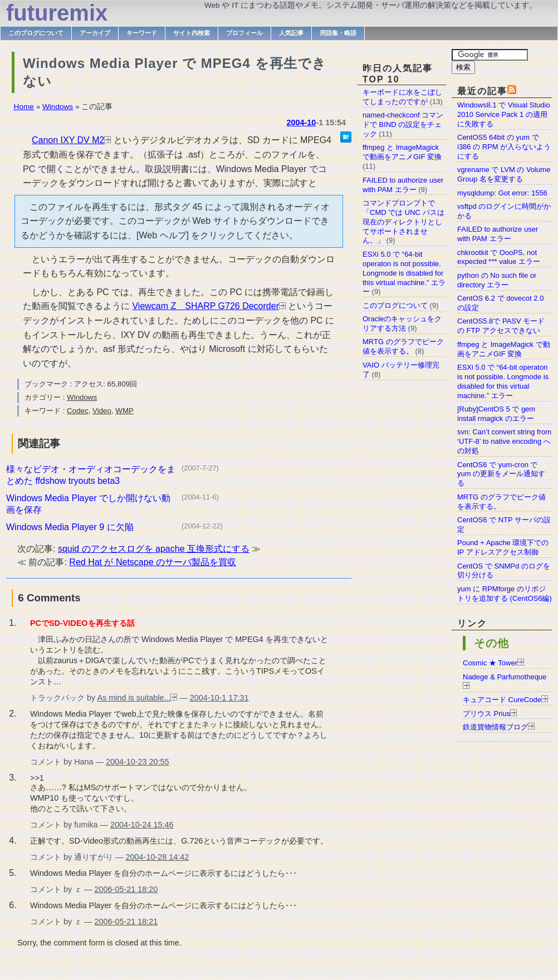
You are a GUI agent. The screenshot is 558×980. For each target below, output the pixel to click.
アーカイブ (95, 33)
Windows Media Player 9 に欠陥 (70, 527)
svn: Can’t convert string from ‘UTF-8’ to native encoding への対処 (504, 441)
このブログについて (36, 33)
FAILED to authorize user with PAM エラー (498, 234)
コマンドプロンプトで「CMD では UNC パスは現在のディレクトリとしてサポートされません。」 (403, 222)
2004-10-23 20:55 (138, 762)
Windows (58, 107)
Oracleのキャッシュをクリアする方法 (402, 324)
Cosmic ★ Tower (490, 663)
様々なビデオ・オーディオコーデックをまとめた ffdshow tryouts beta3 (91, 475)
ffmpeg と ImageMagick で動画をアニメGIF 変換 (504, 349)
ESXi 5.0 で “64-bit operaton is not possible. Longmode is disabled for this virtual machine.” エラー (503, 381)
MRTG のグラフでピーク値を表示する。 (403, 346)
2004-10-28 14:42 (158, 857)
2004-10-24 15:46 (142, 825)
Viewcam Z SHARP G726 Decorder (205, 306)
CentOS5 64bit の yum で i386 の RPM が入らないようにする (504, 147)
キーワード (142, 33)
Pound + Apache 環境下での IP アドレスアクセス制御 (503, 547)
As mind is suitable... (134, 698)
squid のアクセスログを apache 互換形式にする (154, 549)
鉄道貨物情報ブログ (495, 727)
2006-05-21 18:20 (126, 889)
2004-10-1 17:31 (219, 698)
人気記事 (291, 33)
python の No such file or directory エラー (497, 280)
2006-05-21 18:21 (126, 922)
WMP (124, 411)
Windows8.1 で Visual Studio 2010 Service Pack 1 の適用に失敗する (504, 114)
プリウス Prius (486, 714)
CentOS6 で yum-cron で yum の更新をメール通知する (501, 474)
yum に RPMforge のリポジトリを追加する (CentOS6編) (505, 594)
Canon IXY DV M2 (68, 140)
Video (102, 411)
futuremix (57, 13)
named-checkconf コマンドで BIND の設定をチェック (403, 124)
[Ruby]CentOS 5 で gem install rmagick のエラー (496, 414)
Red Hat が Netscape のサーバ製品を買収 (153, 562)
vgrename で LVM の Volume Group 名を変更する (504, 174)
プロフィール (244, 33)
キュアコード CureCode (502, 700)
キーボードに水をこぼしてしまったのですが (402, 97)
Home (24, 107)
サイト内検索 (192, 33)
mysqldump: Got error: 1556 (502, 193)
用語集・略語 (338, 33)
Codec (78, 411)
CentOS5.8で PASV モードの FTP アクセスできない (501, 326)
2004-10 (302, 122)
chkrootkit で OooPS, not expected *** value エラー (499, 257)
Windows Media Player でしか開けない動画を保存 (88, 504)
